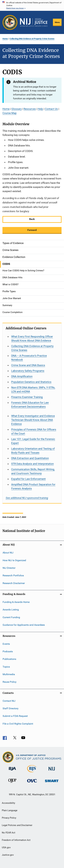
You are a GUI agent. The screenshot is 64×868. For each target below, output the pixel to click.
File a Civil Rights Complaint (18, 724)
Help (40, 109)
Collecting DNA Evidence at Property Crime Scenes (32, 39)
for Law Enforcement (28, 479)
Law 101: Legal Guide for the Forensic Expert (33, 441)
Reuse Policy (10, 682)
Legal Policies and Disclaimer (17, 825)
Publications (9, 659)
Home (5, 39)
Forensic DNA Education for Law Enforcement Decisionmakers (30, 405)
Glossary (17, 109)
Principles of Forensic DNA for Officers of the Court (34, 431)
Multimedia (9, 674)
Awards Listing (11, 610)
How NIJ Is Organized (14, 560)
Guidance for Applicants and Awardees (24, 625)
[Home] (34, 22)
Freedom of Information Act (16, 840)
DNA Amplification (22, 376)
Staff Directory (11, 708)
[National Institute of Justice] (52, 771)
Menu (57, 22)
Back (32, 219)
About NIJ (8, 553)
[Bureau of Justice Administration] (12, 771)
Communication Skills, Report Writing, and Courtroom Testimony (33, 471)
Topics (6, 667)
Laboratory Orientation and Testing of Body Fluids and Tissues (33, 451)
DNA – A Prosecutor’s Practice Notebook (29, 358)
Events (6, 644)
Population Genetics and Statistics (31, 382)
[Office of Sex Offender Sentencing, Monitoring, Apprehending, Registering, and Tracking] (52, 783)
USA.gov (6, 847)
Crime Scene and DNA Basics (28, 365)
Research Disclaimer (14, 583)
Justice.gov (8, 855)
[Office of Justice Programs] (10, 22)
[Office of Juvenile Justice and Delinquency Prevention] (12, 783)
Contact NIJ (9, 701)
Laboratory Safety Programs (28, 371)
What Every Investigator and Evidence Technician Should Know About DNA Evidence (33, 420)
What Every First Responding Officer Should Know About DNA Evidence (32, 338)
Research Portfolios (13, 575)
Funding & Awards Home (16, 602)
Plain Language (10, 810)
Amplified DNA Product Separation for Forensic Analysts (33, 486)
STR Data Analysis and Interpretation (32, 464)
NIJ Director (9, 568)
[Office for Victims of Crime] (32, 783)
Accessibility (8, 803)
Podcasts (8, 651)
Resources (30, 109)
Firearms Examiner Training (27, 397)
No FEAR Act (9, 833)
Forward (32, 230)
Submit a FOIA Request (15, 716)
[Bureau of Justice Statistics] (32, 773)
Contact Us (51, 109)
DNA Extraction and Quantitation (30, 458)
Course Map (10, 113)
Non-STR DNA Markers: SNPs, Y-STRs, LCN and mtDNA (33, 389)
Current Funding (11, 617)
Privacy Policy (9, 818)
